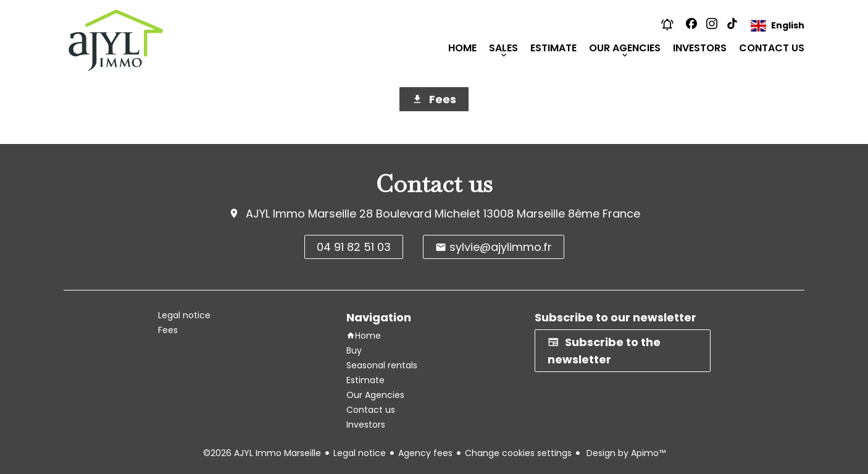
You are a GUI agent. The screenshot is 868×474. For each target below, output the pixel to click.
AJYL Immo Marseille (301, 214)
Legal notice (360, 453)
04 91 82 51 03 (354, 247)
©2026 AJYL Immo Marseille (262, 453)
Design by (625, 453)
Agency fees (425, 453)
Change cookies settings (518, 453)
